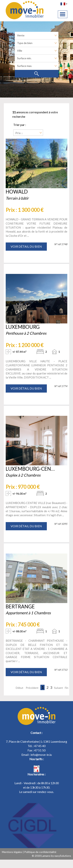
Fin (67, 688)
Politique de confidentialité (40, 852)
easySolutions (63, 856)
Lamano (46, 856)
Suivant (58, 688)
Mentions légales (12, 852)
